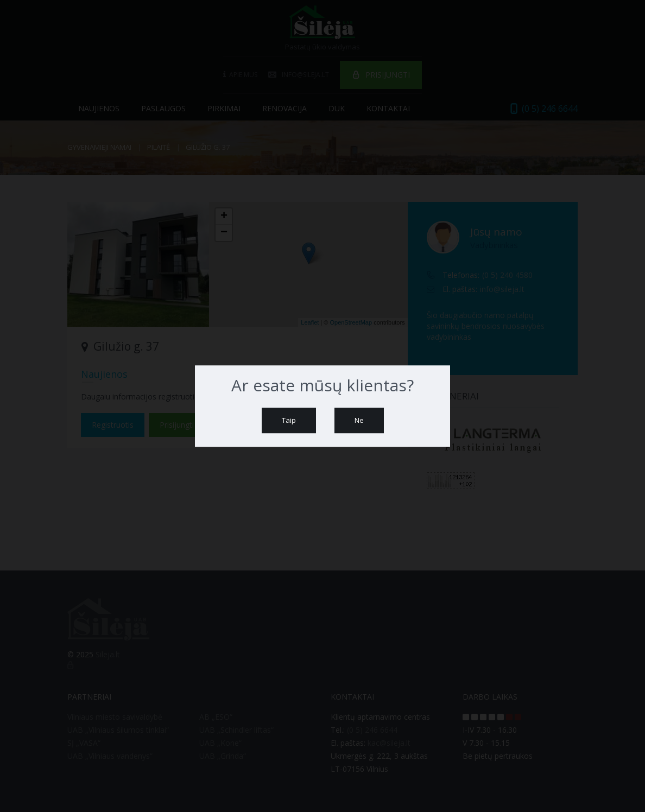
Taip (289, 420)
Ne (359, 420)
